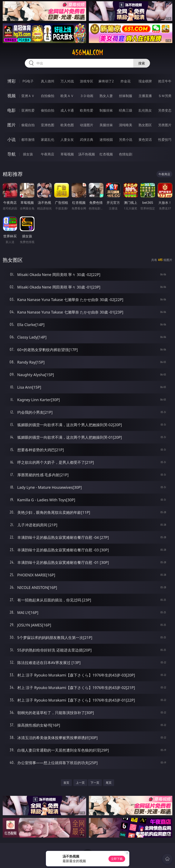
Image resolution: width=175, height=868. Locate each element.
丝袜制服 (126, 96)
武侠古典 (87, 140)
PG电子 (28, 81)
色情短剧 (126, 154)
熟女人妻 (106, 96)
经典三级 (126, 110)
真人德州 (48, 81)
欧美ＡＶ (67, 96)
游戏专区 (87, 81)
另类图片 (165, 125)
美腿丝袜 (106, 125)
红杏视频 (106, 154)
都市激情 (28, 140)
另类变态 (165, 110)
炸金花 (126, 81)
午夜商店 (48, 154)
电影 (11, 110)
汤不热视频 (87, 154)
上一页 (80, 783)
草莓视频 (67, 154)
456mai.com (87, 53)
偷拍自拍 (48, 110)
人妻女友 (67, 140)
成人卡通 (67, 110)
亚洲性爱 (28, 110)
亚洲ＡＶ (28, 96)
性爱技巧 (165, 140)
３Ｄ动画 (87, 96)
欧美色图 (67, 125)
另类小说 (126, 140)
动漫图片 (87, 125)
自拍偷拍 (48, 96)
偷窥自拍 (28, 125)
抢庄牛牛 (165, 81)
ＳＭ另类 (165, 96)
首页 (66, 783)
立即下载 (117, 859)
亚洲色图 (48, 125)
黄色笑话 (145, 140)
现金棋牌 (145, 81)
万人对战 (67, 81)
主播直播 (145, 96)
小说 (11, 139)
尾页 (109, 783)
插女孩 (28, 154)
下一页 (95, 783)
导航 (11, 154)
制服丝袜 (106, 110)
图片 (11, 125)
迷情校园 (106, 140)
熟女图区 (145, 125)
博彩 (11, 81)
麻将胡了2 (106, 81)
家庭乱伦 (48, 140)
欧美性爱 (87, 110)
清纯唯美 (126, 125)
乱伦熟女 (145, 110)
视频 (11, 96)
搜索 (142, 63)
